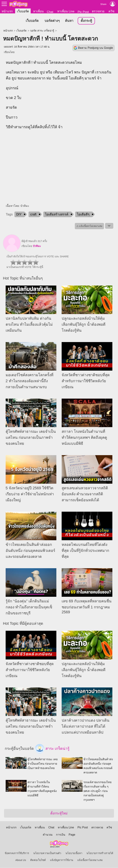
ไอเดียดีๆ (83, 215)
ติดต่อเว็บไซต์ (38, 860)
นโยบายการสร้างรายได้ (100, 853)
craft (33, 215)
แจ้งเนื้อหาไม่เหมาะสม (90, 860)
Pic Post (83, 12)
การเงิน (61, 835)
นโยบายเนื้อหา (74, 853)
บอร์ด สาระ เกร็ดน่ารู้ (42, 31)
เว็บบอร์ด (23, 11)
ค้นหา (69, 21)
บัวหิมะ (37, 246)
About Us (21, 860)
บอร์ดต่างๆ (52, 21)
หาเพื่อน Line (66, 11)
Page (72, 835)
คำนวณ (48, 835)
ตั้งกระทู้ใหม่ (59, 813)
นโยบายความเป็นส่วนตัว (47, 853)
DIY (19, 215)
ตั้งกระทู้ (86, 21)
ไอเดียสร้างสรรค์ (57, 215)
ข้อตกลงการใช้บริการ (17, 853)
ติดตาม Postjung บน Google (95, 48)
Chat (50, 12)
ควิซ (111, 11)
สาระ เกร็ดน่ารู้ (52, 749)
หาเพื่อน (38, 11)
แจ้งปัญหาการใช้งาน (62, 860)
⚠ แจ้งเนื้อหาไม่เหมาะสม (89, 226)
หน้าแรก (7, 11)
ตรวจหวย (98, 11)
